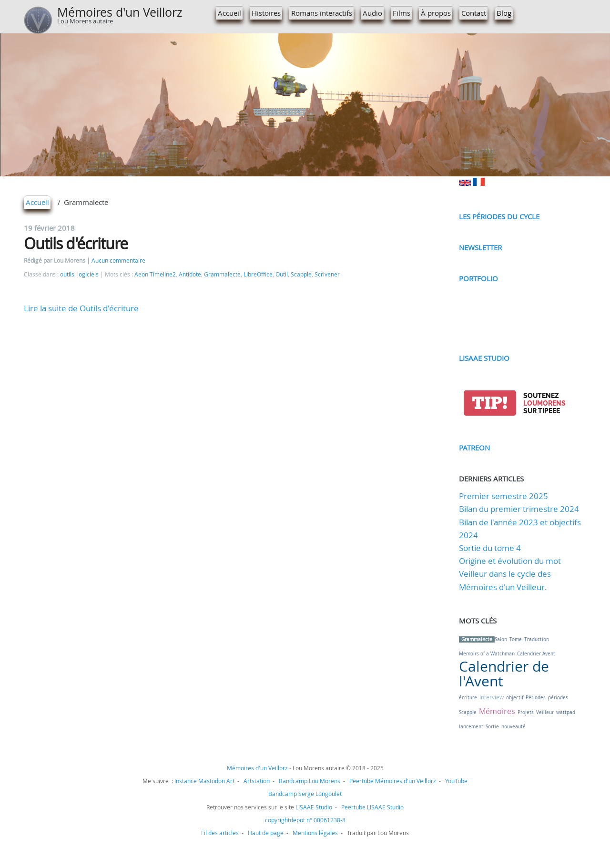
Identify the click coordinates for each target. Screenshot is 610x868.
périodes (558, 698)
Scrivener (327, 274)
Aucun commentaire (118, 260)
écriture (468, 698)
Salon (501, 639)
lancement (471, 727)
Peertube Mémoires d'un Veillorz (393, 781)
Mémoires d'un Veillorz (120, 12)
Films (402, 13)
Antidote (190, 274)
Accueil (229, 13)
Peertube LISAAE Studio (372, 807)
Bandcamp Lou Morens (310, 781)
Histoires (266, 13)
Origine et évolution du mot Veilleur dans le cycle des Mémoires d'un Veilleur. (510, 574)
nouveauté (513, 727)
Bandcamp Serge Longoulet (305, 794)
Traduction (537, 639)
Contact (474, 13)
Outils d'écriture (76, 243)
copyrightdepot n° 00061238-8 (305, 820)
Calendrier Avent (536, 654)
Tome (516, 639)
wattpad (566, 712)
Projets (526, 712)
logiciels (88, 274)
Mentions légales (315, 833)
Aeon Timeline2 (155, 274)
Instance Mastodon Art (204, 781)
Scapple (301, 274)
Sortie (492, 727)
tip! (490, 403)
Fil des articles (220, 833)
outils (67, 274)
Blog (504, 13)
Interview (492, 697)
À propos (436, 13)
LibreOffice (258, 274)
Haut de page (266, 833)
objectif (515, 698)
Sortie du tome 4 (490, 548)
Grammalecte (222, 274)
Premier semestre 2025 (503, 496)
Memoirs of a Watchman (487, 654)
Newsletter (480, 247)
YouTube (456, 781)
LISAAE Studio (484, 358)
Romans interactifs (322, 13)
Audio (372, 13)
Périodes (536, 698)
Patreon (474, 448)
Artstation (257, 781)
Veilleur (545, 712)
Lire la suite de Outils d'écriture (81, 308)
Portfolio (478, 278)
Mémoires (497, 711)
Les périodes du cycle (499, 216)
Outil (282, 274)
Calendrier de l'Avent (504, 674)
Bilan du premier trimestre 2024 (519, 509)
